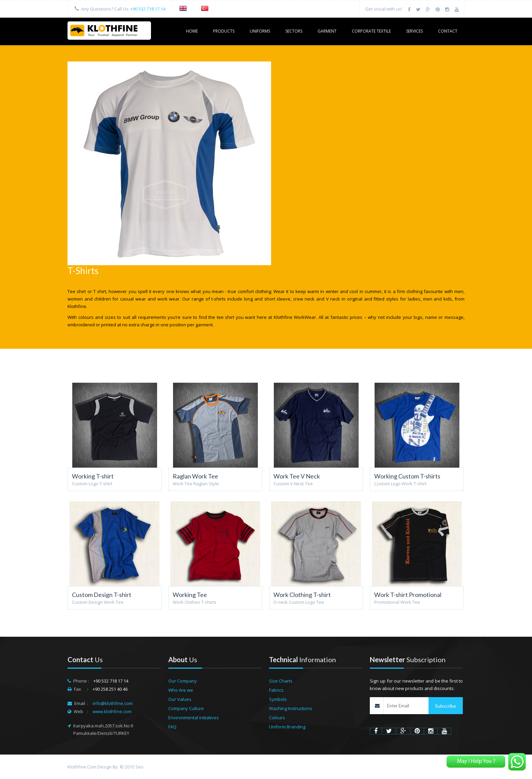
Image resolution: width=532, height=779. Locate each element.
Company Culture (186, 708)
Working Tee (190, 595)
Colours (277, 718)
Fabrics (276, 690)
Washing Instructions (291, 708)
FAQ (172, 727)
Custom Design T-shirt (102, 595)
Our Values (180, 699)
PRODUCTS (224, 31)
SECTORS (294, 31)
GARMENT (327, 31)
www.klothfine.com (112, 711)
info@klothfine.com (113, 703)
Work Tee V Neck (297, 476)
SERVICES (414, 31)
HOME (192, 31)
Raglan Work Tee (195, 476)
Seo (139, 767)
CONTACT (448, 31)
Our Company (183, 681)
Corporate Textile (371, 31)
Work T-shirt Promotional (408, 595)
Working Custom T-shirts (407, 476)
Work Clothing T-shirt (302, 595)
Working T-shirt (93, 476)
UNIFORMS (260, 31)
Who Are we (181, 690)
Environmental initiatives (194, 718)
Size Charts (281, 681)
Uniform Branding (287, 727)
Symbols (278, 699)
